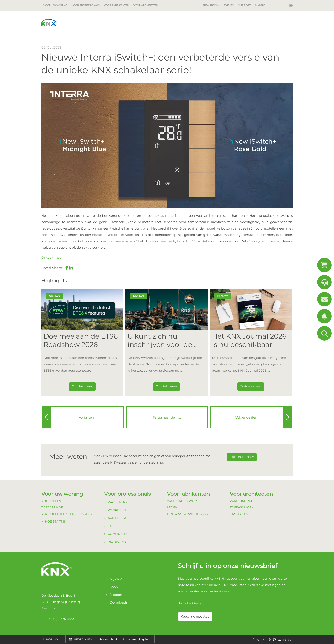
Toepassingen (53, 507)
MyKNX (260, 5)
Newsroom (211, 5)
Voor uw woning (55, 5)
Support (244, 5)
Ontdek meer (52, 258)
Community (117, 534)
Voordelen (51, 501)
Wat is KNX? (118, 502)
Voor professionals (86, 5)
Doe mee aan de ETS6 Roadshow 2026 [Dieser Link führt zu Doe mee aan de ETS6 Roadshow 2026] (81, 340)
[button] (67, 268)
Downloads (119, 602)
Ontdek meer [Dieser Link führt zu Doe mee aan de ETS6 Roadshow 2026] (82, 386)
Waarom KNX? (242, 501)
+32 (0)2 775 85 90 (58, 619)
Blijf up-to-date (242, 457)
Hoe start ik (55, 521)
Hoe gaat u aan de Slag (187, 514)
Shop (114, 587)
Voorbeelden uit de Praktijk (67, 514)
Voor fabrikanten (117, 5)
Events (229, 5)
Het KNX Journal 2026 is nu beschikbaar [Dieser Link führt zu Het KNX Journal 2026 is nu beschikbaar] (249, 340)
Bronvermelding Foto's (137, 639)
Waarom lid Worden (185, 501)
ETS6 (112, 526)
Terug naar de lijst (167, 417)
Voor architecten (146, 5)
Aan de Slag (118, 518)
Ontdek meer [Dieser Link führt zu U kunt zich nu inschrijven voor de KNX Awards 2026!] (166, 386)
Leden (172, 507)
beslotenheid (108, 639)
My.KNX (116, 579)
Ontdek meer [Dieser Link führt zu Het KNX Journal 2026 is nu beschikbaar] (251, 386)
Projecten (117, 542)
